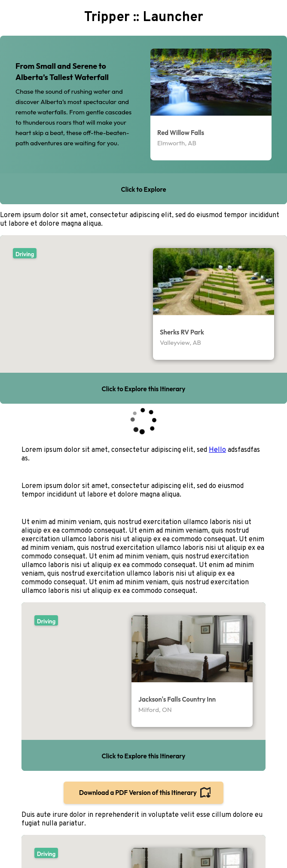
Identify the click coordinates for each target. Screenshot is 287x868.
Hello (217, 450)
